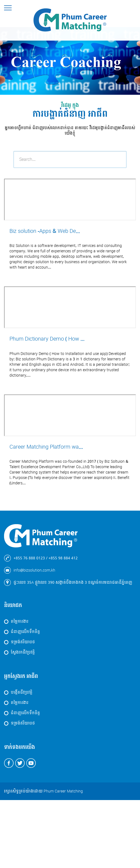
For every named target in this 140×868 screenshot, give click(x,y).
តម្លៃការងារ (20, 621)
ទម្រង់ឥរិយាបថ (23, 642)
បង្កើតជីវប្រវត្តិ (22, 692)
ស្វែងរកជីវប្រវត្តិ (23, 652)
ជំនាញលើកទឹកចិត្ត (25, 632)
